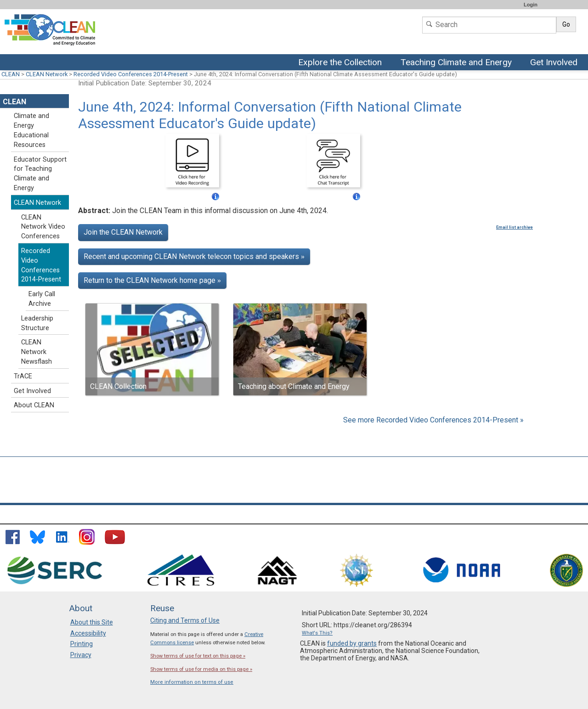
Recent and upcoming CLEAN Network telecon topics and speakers (194, 256)
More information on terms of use (192, 682)
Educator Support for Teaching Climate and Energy (40, 174)
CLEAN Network (47, 74)
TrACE (23, 376)
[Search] (489, 25)
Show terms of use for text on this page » (198, 656)
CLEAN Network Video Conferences (43, 227)
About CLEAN (34, 405)
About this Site (92, 622)
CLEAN (11, 74)
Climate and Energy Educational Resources (31, 130)
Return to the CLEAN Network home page (152, 280)
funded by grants (352, 643)
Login (531, 5)
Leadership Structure (37, 323)
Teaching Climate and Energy (456, 63)
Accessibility (88, 633)
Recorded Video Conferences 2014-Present (131, 74)
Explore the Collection (342, 63)
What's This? (317, 633)
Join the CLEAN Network (123, 232)
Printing (82, 644)
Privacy (81, 655)
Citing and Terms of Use (185, 620)
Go (566, 24)
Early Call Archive (42, 299)
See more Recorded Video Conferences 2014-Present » (433, 420)
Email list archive (514, 227)
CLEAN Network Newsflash (37, 352)
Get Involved (555, 63)
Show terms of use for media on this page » (201, 669)
